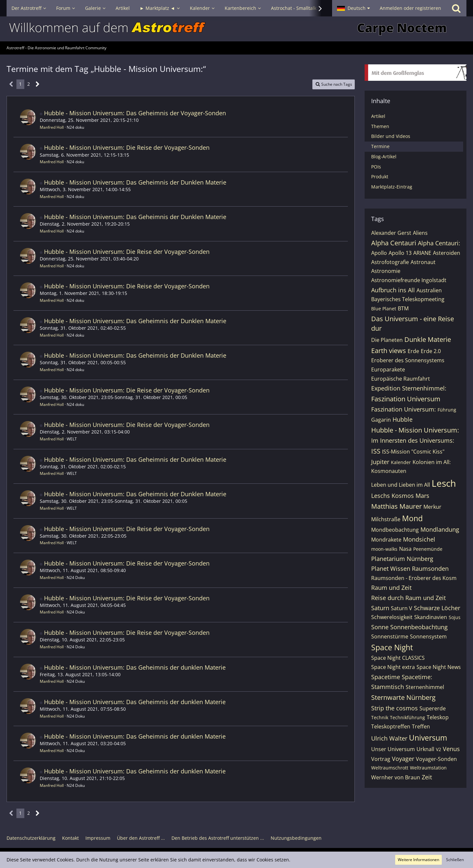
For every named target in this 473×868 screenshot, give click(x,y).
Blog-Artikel (384, 156)
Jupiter (380, 462)
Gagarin (381, 420)
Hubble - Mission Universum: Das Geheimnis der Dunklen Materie (135, 182)
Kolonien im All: (432, 462)
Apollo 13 (400, 253)
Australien (429, 290)
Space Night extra (393, 667)
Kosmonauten (389, 471)
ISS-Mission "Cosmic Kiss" (413, 452)
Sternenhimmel (425, 687)
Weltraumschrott (390, 768)
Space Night (392, 647)
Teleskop (438, 717)
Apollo (379, 253)
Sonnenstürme (390, 636)
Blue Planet (384, 309)
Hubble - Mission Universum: (415, 430)
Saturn (380, 608)
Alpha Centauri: (439, 243)
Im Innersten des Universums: (413, 440)
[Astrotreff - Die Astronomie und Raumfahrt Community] (236, 29)
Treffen (421, 726)
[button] (353, 8)
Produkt (380, 177)
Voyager (403, 759)
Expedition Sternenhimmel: (409, 388)
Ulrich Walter (389, 738)
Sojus (455, 617)
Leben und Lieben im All (401, 485)
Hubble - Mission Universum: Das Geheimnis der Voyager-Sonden (135, 113)
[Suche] (456, 8)
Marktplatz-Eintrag (392, 187)
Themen (380, 126)
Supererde (433, 708)
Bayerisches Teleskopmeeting (408, 299)
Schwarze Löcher (437, 608)
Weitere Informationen (418, 860)
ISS (376, 451)
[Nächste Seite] (38, 84)
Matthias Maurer (396, 506)
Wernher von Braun (396, 777)
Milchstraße (386, 519)
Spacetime (386, 677)
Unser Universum (393, 749)
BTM (403, 308)
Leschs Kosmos (393, 496)
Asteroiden (447, 253)
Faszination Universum (406, 399)
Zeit (427, 777)
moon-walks (384, 549)
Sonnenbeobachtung (419, 627)
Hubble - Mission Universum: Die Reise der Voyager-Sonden (127, 147)
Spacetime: (417, 677)
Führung (447, 410)
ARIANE (422, 253)
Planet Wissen (391, 568)
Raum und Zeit (391, 588)
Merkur (432, 507)
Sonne (380, 627)
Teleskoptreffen (391, 726)
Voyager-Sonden (436, 759)
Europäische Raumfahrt (401, 379)
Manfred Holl (52, 127)
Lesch (444, 483)
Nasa (405, 549)
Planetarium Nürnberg (402, 559)
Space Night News (439, 667)
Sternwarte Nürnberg (403, 697)
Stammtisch (388, 687)
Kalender (401, 462)
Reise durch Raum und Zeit (408, 598)
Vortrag (381, 759)
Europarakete (388, 369)
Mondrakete (386, 540)
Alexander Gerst (391, 233)
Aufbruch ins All (393, 290)
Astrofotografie (390, 262)
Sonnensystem (428, 636)
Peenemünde (428, 549)
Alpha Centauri (394, 243)
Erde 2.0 (431, 351)
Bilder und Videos (391, 136)
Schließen (455, 860)
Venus (451, 749)
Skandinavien (431, 617)
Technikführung (407, 717)
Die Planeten (387, 340)
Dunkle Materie (428, 339)
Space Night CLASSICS (398, 658)
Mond (412, 518)
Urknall (425, 749)
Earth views (389, 351)
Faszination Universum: (404, 409)
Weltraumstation (428, 768)
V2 (439, 749)
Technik (380, 717)
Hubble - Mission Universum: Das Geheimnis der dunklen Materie (135, 667)
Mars (422, 496)
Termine (380, 146)
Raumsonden (430, 568)
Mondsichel (419, 539)
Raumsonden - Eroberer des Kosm (414, 578)
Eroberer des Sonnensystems (408, 360)
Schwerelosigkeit (392, 617)
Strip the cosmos (394, 708)
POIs (376, 167)
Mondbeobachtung (395, 530)
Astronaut (423, 262)
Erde (413, 351)
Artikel (378, 116)
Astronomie (386, 271)
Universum (428, 738)
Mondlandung (440, 529)
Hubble (403, 419)
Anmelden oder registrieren (410, 8)
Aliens (420, 233)
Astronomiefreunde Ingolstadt (409, 280)
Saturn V (402, 608)
